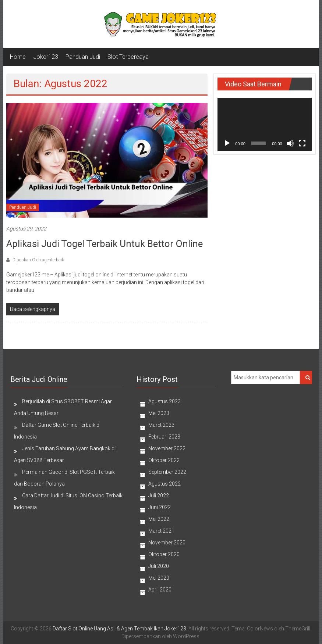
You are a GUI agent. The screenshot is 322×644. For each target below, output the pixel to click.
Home (18, 57)
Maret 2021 (161, 531)
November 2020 (167, 543)
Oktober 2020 (164, 554)
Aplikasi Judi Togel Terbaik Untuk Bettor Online (105, 244)
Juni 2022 (160, 507)
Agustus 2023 (164, 401)
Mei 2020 (159, 578)
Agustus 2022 (164, 484)
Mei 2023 (159, 413)
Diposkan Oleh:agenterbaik (38, 260)
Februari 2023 (164, 437)
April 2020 (160, 590)
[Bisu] (290, 143)
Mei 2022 (159, 519)
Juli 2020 (159, 566)
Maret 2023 (161, 425)
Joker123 (46, 57)
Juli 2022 (159, 495)
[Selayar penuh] (302, 143)
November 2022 (167, 448)
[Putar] (227, 143)
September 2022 (167, 472)
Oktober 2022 (164, 460)
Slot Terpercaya (128, 57)
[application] (264, 124)
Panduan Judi (83, 57)
